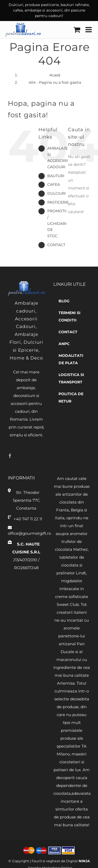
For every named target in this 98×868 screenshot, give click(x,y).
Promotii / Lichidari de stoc (57, 223)
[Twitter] (18, 456)
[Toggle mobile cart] (77, 30)
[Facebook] (10, 456)
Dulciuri (56, 193)
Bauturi (56, 176)
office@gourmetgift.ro (26, 533)
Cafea (54, 184)
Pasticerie (58, 202)
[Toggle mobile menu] (89, 30)
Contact (56, 245)
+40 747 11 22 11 (28, 519)
